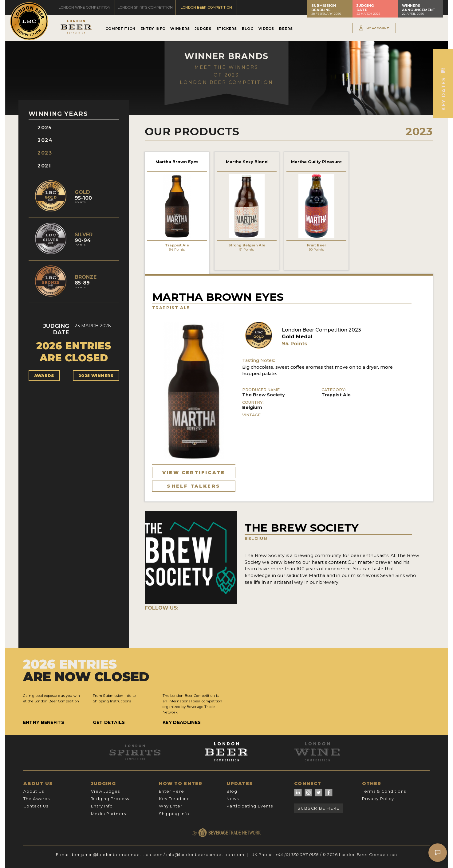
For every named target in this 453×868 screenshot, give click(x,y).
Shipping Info (174, 814)
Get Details (109, 722)
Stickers (227, 29)
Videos (266, 29)
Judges (203, 29)
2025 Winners (96, 376)
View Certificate (194, 473)
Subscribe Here (318, 808)
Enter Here (171, 791)
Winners (180, 29)
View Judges (105, 791)
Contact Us (36, 806)
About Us (34, 791)
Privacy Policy (378, 799)
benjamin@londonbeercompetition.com (117, 855)
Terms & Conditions (384, 791)
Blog (248, 29)
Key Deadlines (182, 722)
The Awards (37, 799)
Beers (286, 29)
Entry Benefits (44, 722)
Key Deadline (174, 799)
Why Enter (171, 806)
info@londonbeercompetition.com (205, 855)
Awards (44, 376)
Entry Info (153, 29)
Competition (120, 29)
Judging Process (110, 799)
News (233, 799)
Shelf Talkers (194, 486)
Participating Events (250, 806)
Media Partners (108, 814)
